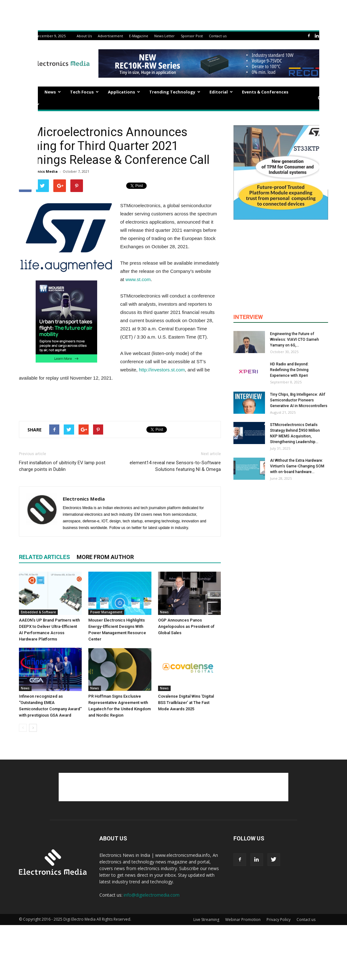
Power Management (106, 612)
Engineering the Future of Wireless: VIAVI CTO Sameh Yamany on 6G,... (294, 340)
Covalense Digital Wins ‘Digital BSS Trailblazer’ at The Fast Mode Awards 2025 (186, 703)
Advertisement (110, 36)
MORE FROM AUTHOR (105, 557)
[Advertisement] (120, 400)
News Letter (165, 36)
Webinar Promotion (243, 920)
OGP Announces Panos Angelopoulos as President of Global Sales (186, 626)
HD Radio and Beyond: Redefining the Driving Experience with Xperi (289, 370)
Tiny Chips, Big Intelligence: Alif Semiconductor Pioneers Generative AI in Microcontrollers (299, 400)
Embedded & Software (38, 612)
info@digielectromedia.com (152, 895)
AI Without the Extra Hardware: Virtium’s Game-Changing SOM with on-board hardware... (297, 466)
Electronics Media (41, 171)
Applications (124, 92)
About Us (84, 36)
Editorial (221, 92)
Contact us (218, 36)
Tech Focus (84, 92)
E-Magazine (139, 36)
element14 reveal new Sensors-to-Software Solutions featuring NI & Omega (175, 466)
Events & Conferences (265, 92)
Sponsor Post (192, 36)
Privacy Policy (279, 920)
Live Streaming (206, 920)
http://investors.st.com (162, 370)
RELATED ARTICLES (44, 557)
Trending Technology (175, 92)
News (53, 92)
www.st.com (138, 279)
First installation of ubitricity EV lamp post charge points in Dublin (62, 466)
